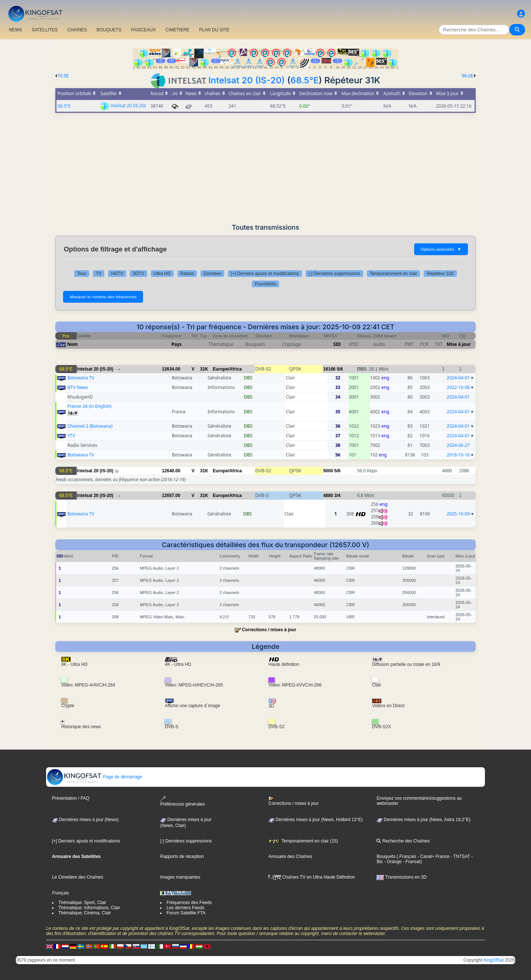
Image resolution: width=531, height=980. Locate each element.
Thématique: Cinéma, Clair (85, 913)
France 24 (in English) (89, 406)
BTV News (78, 387)
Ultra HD (162, 274)
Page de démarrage (94, 777)
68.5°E (305, 80)
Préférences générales (182, 801)
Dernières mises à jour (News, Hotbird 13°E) (316, 820)
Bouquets (386, 856)
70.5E (63, 76)
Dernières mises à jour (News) (85, 820)
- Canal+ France (433, 856)
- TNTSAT (460, 856)
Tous (82, 274)
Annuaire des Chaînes (290, 856)
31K (204, 369)
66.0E (468, 76)
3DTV (138, 274)
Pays (177, 344)
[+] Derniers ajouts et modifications (265, 274)
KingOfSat (494, 960)
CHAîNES (77, 30)
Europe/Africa (227, 369)
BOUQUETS (109, 30)
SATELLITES (45, 30)
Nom (72, 344)
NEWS (15, 30)
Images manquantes (180, 877)
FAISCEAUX (143, 30)
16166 (329, 369)
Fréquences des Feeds (189, 903)
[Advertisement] (265, 168)
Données (212, 274)
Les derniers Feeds (185, 908)
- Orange (392, 862)
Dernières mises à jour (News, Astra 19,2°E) (423, 820)
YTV (71, 436)
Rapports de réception (182, 856)
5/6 (340, 369)
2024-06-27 (458, 445)
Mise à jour (459, 344)
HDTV (117, 274)
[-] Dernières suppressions (334, 274)
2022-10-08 (458, 387)
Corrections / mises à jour (269, 630)
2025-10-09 (458, 514)
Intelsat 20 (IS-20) (247, 80)
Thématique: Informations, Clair (89, 908)
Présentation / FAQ (71, 798)
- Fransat (411, 862)
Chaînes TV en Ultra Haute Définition (312, 877)
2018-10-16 (458, 455)
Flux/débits (265, 284)
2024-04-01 (458, 378)
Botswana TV (81, 378)
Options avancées (441, 249)
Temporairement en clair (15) (303, 841)
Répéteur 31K (440, 274)
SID (337, 344)
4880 (328, 496)
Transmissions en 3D (401, 877)
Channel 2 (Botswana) (90, 426)
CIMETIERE (178, 30)
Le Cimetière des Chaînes (78, 877)
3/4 (337, 496)
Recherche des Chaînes (403, 841)
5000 (328, 471)
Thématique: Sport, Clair (82, 903)
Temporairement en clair (394, 274)
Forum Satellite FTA (186, 913)
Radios (187, 274)
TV (99, 274)
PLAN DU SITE (214, 30)
